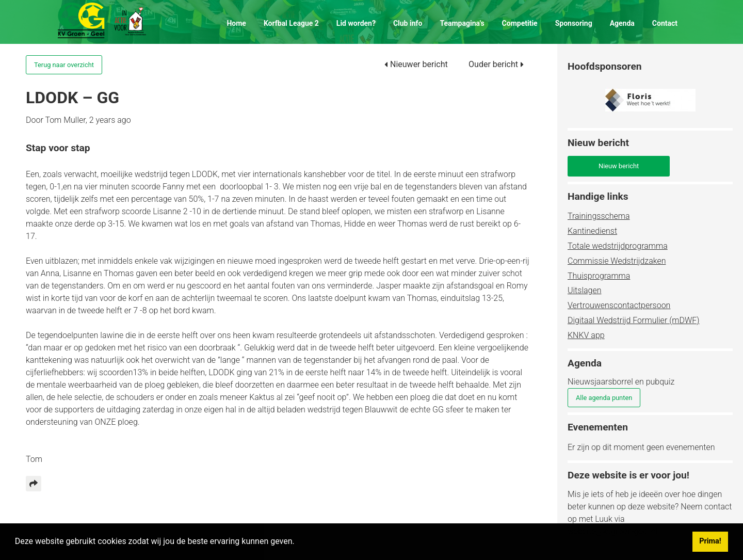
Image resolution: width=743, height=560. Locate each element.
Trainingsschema (599, 216)
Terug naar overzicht (64, 65)
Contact (665, 23)
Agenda (622, 23)
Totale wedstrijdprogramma (618, 246)
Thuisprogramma (599, 276)
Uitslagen (584, 290)
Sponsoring (574, 23)
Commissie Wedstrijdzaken (617, 261)
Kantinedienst (592, 231)
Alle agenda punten (604, 398)
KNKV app (586, 335)
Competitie (520, 23)
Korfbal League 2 (291, 23)
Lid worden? (356, 23)
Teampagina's (462, 23)
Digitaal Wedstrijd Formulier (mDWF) (634, 320)
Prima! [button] (710, 541)
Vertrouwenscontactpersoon (619, 305)
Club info (408, 23)
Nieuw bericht (619, 166)
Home (236, 23)
